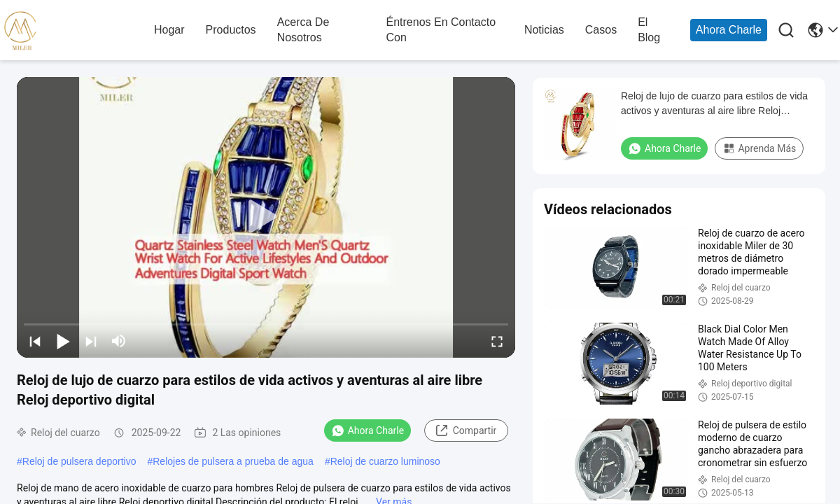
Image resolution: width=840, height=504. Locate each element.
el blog (649, 30)
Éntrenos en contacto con (441, 30)
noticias (544, 30)
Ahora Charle (729, 30)
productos (231, 30)
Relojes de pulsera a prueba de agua (233, 461)
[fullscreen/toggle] (497, 341)
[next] (91, 341)
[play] (266, 217)
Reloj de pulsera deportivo (79, 461)
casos (601, 30)
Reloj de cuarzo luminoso (385, 461)
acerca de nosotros (303, 30)
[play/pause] (63, 341)
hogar (169, 30)
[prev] (35, 341)
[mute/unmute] (119, 341)
